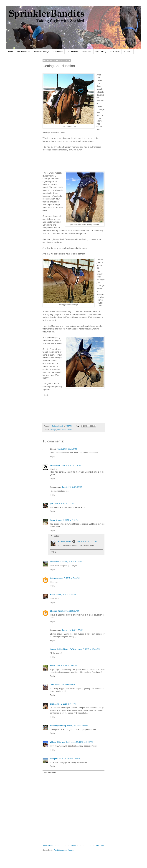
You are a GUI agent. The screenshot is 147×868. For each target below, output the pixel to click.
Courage (53, 430)
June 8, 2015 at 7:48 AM (68, 520)
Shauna (53, 611)
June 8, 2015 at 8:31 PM (65, 685)
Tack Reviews (72, 52)
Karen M (54, 520)
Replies (56, 536)
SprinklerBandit (65, 541)
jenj (52, 504)
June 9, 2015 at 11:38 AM (77, 726)
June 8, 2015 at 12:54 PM (67, 666)
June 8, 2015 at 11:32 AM (87, 541)
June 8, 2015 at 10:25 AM (68, 611)
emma (53, 704)
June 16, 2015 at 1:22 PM (70, 758)
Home (11, 52)
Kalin (52, 595)
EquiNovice (55, 465)
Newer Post (48, 846)
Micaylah (54, 758)
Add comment (50, 773)
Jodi (52, 685)
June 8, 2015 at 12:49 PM (89, 649)
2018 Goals (115, 52)
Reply (52, 457)
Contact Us (87, 52)
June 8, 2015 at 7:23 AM (64, 504)
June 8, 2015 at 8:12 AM (71, 562)
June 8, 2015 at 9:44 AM (66, 595)
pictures (70, 430)
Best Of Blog (101, 52)
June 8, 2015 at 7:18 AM (72, 487)
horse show (61, 430)
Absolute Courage (42, 52)
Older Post (99, 846)
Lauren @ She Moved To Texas (64, 649)
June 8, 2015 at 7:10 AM (67, 449)
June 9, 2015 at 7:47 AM (66, 704)
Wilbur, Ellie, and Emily (60, 742)
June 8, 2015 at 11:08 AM (72, 630)
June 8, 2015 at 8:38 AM (69, 578)
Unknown (54, 578)
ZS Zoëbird (58, 52)
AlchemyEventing (58, 726)
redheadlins (55, 562)
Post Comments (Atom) (64, 850)
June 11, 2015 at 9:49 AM (82, 742)
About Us (128, 52)
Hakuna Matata (24, 52)
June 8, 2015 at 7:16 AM (71, 465)
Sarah (53, 666)
